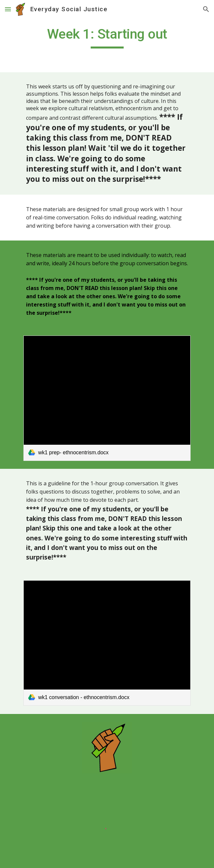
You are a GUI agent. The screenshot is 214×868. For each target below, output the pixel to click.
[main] (107, 37)
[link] (107, 398)
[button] (8, 9)
